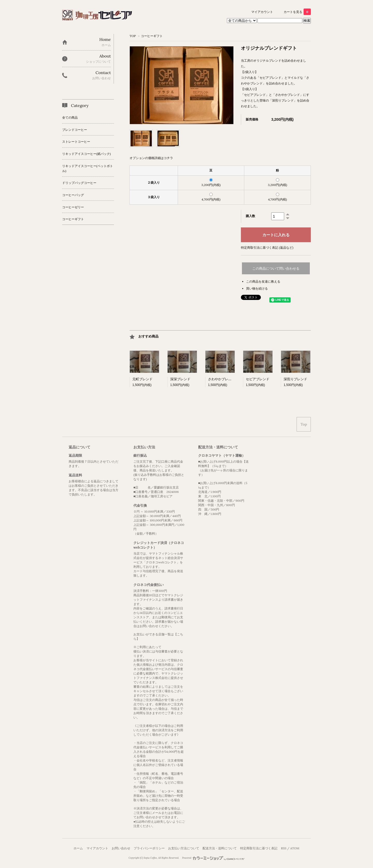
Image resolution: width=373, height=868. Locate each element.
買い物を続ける (257, 288)
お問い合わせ (121, 848)
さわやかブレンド (221, 379)
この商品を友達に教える (263, 281)
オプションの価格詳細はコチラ (151, 158)
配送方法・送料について (220, 848)
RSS (284, 848)
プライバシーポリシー (149, 848)
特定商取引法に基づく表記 (259, 848)
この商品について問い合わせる (276, 268)
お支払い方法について (184, 848)
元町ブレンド (142, 379)
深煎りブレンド (295, 379)
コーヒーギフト (152, 36)
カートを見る (297, 12)
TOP (133, 36)
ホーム (78, 848)
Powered (213, 858)
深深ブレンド (180, 379)
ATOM (295, 848)
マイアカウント (262, 12)
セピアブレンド (258, 379)
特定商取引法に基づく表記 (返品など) (267, 248)
